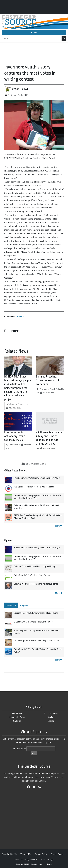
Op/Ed (51, 717)
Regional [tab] (24, 605)
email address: (19, 749)
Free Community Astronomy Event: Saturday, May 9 (15, 436)
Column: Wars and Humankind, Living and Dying (35, 566)
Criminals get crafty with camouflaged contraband (36, 641)
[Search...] (32, 39)
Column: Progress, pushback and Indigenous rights (36, 584)
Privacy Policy (41, 854)
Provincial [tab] (11, 605)
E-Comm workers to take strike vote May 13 (33, 622)
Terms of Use (26, 854)
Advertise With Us (9, 854)
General (21, 317)
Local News (17, 713)
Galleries (17, 721)
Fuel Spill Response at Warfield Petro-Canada (34, 487)
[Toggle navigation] (34, 33)
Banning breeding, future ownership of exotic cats (47, 380)
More (59, 526)
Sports (51, 721)
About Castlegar (47, 859)
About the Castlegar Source (26, 859)
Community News (17, 717)
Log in (50, 864)
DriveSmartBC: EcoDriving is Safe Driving (32, 575)
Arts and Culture (51, 713)
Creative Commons (58, 854)
